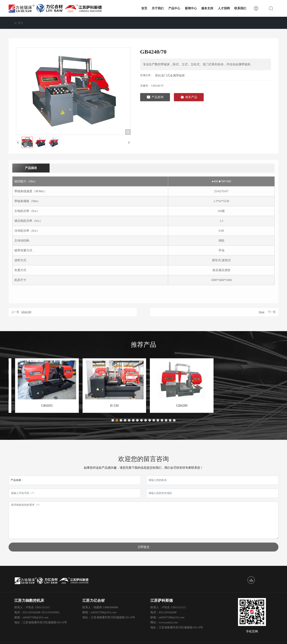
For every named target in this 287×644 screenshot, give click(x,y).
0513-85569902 (51, 612)
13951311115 (42, 607)
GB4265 (110, 406)
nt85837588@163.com (36, 617)
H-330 (177, 406)
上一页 (15, 312)
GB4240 (42, 406)
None (261, 312)
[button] (113, 420)
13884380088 (110, 607)
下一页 (272, 312)
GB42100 (26, 312)
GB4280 (245, 406)
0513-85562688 (32, 612)
